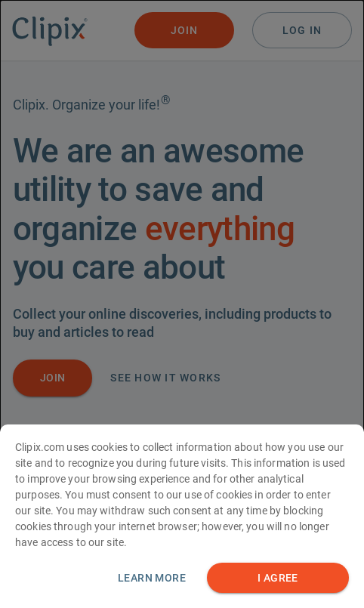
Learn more (152, 582)
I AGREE (278, 582)
